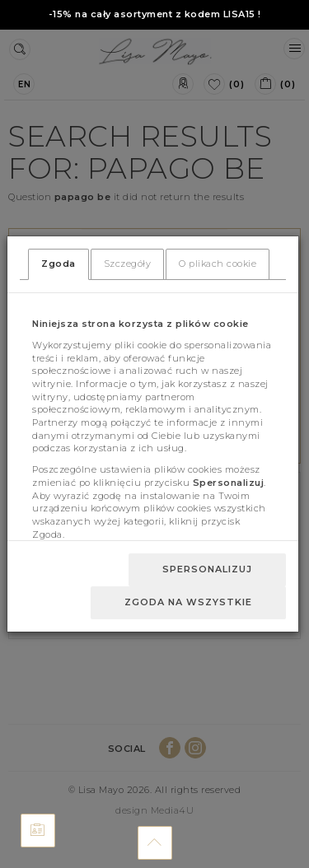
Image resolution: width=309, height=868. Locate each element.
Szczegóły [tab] (128, 264)
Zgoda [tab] (59, 264)
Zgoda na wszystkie (188, 602)
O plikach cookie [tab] (218, 264)
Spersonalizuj (207, 569)
